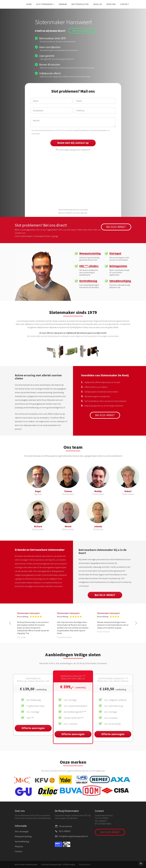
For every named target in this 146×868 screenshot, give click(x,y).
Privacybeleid (83, 130)
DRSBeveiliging (69, 864)
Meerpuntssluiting (90, 253)
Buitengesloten (80, 4)
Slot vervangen (45, 4)
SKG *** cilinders (89, 266)
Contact (125, 4)
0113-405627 (65, 831)
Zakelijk (97, 4)
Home (29, 4)
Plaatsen (19, 846)
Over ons (111, 4)
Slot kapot (115, 253)
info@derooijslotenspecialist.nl (73, 836)
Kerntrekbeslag (88, 281)
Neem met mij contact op (73, 143)
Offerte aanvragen (33, 728)
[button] (10, 623)
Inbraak (63, 4)
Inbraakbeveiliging (120, 281)
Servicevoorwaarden (99, 130)
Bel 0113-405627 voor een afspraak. (73, 213)
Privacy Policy (85, 864)
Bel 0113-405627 (82, 31)
